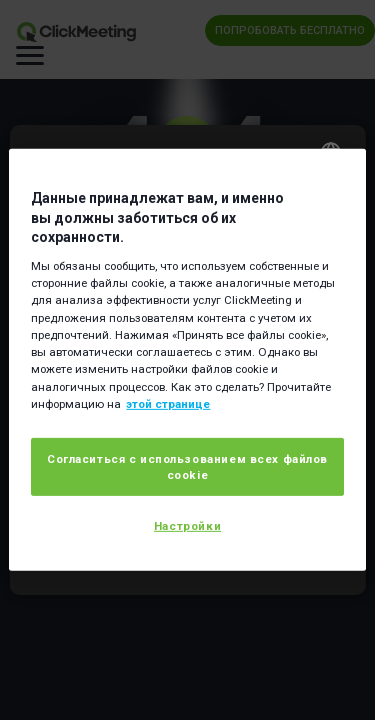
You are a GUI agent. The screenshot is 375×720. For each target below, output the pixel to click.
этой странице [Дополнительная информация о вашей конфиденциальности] (168, 404)
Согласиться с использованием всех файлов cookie (187, 467)
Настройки (187, 526)
